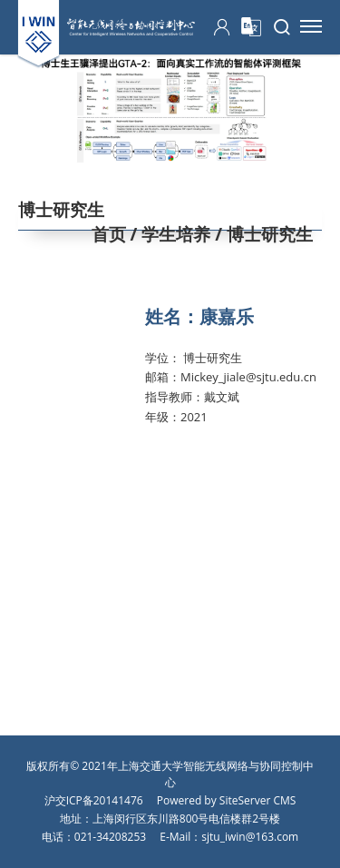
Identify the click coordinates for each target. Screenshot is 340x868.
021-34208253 (110, 837)
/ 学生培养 (169, 234)
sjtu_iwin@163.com (250, 837)
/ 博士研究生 (262, 234)
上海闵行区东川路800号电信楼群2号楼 (186, 819)
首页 (109, 234)
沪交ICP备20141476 (94, 800)
